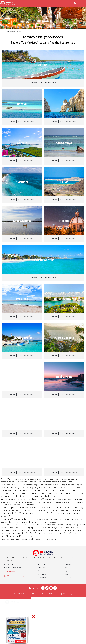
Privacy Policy (67, 594)
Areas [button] (10, 608)
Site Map (68, 568)
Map (41, 82)
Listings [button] (11, 613)
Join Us (67, 575)
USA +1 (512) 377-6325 (13, 567)
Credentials (42, 574)
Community (42, 577)
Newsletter (69, 578)
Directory (68, 565)
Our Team (41, 567)
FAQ (66, 571)
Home (7, 31)
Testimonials (42, 571)
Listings (33, 82)
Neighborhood (50, 82)
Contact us (11, 572)
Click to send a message (14, 576)
